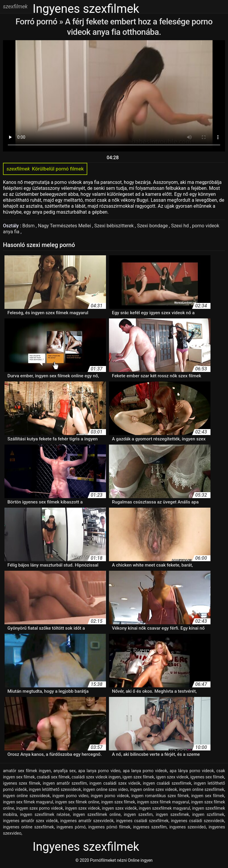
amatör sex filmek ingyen (27, 771)
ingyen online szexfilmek (202, 789)
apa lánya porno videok (192, 771)
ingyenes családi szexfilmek (142, 821)
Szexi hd (180, 226)
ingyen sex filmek (208, 796)
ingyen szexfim (138, 814)
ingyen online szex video (106, 789)
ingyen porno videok (110, 796)
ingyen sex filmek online (77, 802)
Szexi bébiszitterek (114, 226)
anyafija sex (65, 771)
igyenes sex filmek (207, 777)
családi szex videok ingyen (96, 777)
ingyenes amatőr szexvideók (87, 821)
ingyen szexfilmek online (97, 814)
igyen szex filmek (138, 777)
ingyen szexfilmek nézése (45, 814)
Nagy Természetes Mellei (65, 226)
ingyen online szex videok (154, 789)
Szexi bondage (153, 226)
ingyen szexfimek (172, 814)
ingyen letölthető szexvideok (55, 789)
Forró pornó (37, 22)
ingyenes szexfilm (150, 827)
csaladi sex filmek (53, 777)
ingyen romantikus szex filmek (160, 796)
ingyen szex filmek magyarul (163, 802)
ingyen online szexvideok (26, 796)
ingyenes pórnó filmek (109, 827)
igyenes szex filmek (22, 783)
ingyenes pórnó (71, 827)
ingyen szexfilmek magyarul (165, 808)
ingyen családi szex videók (115, 783)
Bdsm (29, 226)
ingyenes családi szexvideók (198, 821)
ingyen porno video (70, 796)
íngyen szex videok (83, 808)
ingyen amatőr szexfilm (65, 783)
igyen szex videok (172, 777)
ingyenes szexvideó (187, 827)
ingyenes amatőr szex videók (30, 821)
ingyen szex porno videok (39, 808)
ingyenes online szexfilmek (28, 827)
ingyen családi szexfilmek (167, 783)
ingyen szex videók (119, 808)
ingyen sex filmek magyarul (28, 802)
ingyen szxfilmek (208, 814)
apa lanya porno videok (145, 771)
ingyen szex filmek (118, 802)
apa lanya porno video (99, 771)
